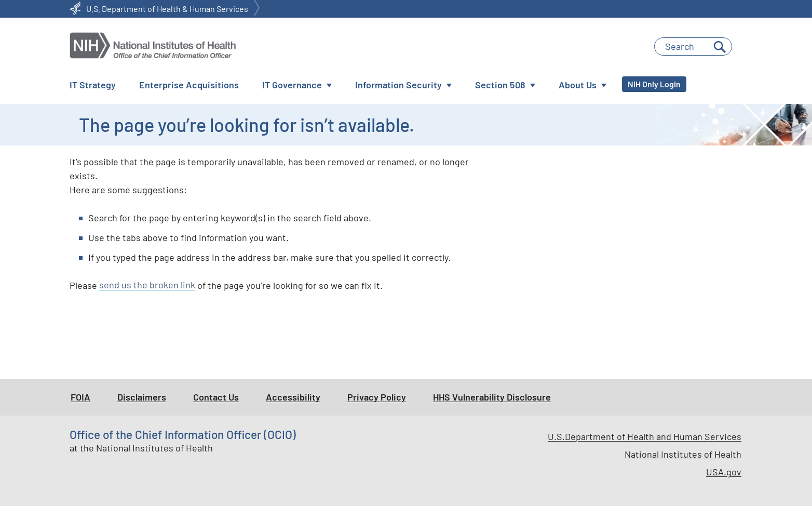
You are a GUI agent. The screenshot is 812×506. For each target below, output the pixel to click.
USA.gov (724, 472)
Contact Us (216, 397)
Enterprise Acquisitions (189, 85)
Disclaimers (142, 397)
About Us (578, 85)
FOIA (80, 397)
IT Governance (292, 85)
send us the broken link (147, 285)
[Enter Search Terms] (693, 46)
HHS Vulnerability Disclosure (492, 397)
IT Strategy (93, 85)
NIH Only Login (654, 84)
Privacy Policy (377, 397)
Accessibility (293, 397)
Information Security (398, 85)
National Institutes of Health (683, 454)
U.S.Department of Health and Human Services (645, 436)
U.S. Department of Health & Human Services (167, 9)
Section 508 (500, 85)
